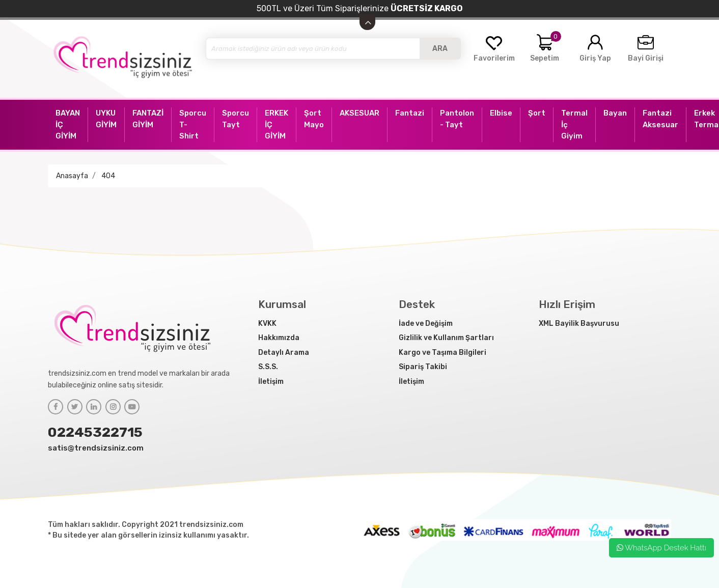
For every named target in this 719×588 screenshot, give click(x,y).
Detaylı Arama (284, 353)
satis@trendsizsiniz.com (96, 448)
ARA (440, 49)
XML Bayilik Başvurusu (579, 324)
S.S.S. (268, 367)
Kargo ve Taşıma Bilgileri (443, 353)
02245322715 (95, 432)
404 (108, 176)
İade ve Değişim (426, 324)
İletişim (271, 382)
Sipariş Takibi (423, 367)
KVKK (267, 324)
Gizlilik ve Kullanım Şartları (446, 338)
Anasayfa (72, 176)
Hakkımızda (279, 338)
